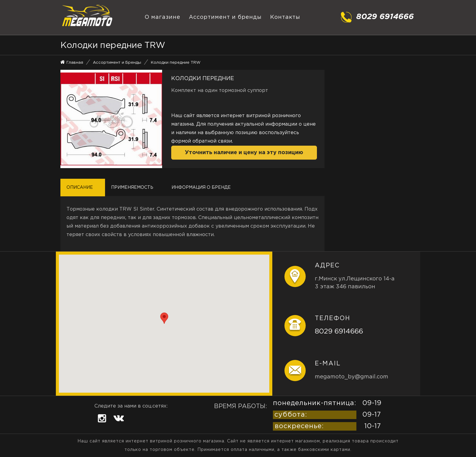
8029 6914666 (339, 332)
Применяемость (132, 188)
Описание (80, 188)
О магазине (162, 17)
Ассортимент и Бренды (117, 63)
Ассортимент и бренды (225, 17)
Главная (75, 63)
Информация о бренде (201, 188)
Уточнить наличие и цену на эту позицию (244, 153)
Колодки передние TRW (176, 63)
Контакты (285, 17)
